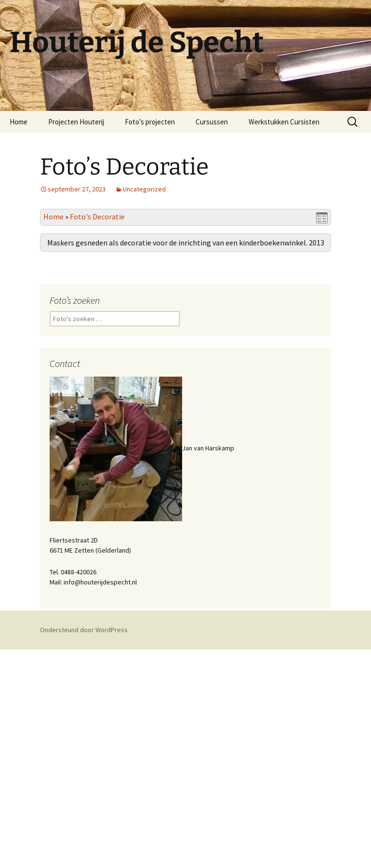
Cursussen (212, 122)
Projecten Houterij (76, 122)
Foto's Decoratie (97, 217)
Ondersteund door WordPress (84, 848)
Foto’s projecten (150, 122)
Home (19, 122)
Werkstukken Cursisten (284, 122)
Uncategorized (144, 189)
